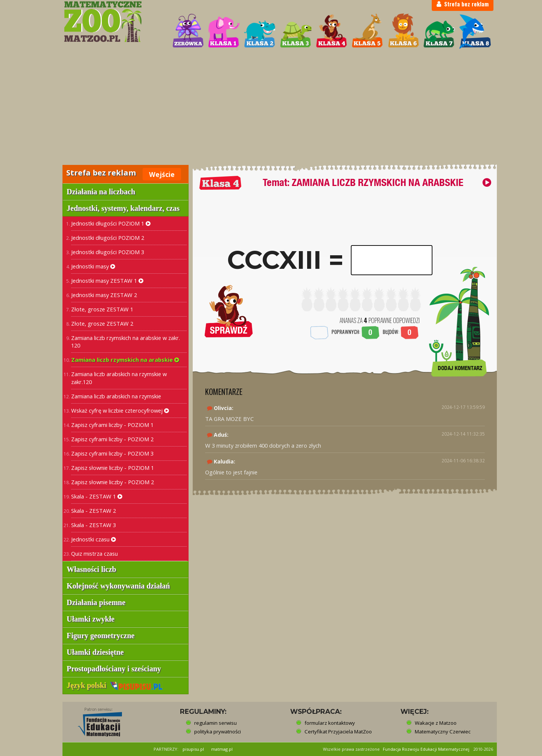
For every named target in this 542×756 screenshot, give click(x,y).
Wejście (162, 174)
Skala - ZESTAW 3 (94, 525)
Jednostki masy (93, 266)
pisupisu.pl (193, 749)
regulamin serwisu (215, 723)
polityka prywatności (218, 732)
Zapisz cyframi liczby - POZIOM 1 (112, 425)
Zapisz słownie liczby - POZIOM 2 (113, 482)
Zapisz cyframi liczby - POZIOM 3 (112, 453)
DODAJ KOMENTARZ (460, 368)
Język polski (115, 685)
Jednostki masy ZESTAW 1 (107, 280)
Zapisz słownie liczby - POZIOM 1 (113, 468)
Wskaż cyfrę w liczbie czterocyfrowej (120, 410)
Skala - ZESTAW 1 (97, 496)
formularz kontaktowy (330, 723)
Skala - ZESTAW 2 (94, 511)
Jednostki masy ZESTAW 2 (104, 295)
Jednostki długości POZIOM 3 (108, 252)
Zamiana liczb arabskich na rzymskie (116, 396)
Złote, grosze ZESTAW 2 (102, 323)
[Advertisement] (271, 108)
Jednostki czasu (94, 539)
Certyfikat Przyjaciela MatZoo (338, 732)
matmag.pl (222, 749)
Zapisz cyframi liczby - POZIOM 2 (112, 439)
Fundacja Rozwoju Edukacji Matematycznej (426, 749)
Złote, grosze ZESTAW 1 (102, 309)
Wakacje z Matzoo (436, 723)
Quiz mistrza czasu (94, 553)
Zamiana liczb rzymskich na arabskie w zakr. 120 (126, 342)
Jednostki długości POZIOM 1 (111, 223)
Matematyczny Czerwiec (443, 732)
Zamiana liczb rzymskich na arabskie (125, 360)
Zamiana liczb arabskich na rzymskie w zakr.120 (119, 378)
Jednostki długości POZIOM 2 (108, 238)
